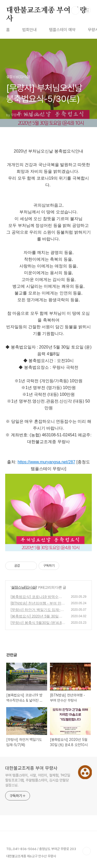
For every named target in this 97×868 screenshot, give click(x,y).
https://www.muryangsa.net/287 (46, 462)
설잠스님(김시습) (24, 587)
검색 (75, 10)
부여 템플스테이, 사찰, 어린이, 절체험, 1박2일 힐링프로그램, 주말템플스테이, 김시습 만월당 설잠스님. (38, 780)
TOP (87, 851)
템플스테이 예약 (62, 30)
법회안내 (29, 30)
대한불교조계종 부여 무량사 (46, 11)
